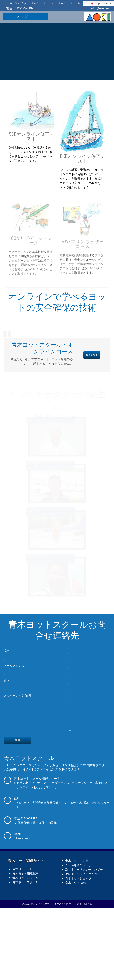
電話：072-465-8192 (20, 8)
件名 (36, 751)
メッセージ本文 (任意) (40, 783)
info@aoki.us (100, 8)
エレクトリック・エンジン (83, 947)
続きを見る (92, 423)
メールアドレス (36, 736)
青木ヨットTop (18, 3)
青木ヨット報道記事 (25, 947)
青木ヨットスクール (42, 3)
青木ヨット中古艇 (77, 934)
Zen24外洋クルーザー (80, 938)
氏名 (36, 721)
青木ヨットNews (76, 956)
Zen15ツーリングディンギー (84, 943)
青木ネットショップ (78, 952)
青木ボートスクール (69, 3)
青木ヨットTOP (22, 942)
